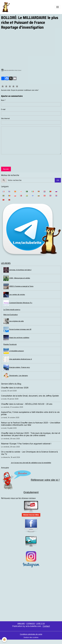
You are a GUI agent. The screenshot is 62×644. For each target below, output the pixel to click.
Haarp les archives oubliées (16, 338)
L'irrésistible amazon (14, 351)
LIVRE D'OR (40, 624)
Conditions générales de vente (31, 634)
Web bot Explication (11, 315)
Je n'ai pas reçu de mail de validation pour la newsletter (31, 463)
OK (58, 180)
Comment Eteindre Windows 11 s (18, 303)
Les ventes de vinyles (14, 295)
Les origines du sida (13, 321)
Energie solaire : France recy (17, 367)
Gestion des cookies (31, 637)
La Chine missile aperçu (12, 310)
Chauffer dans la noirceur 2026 (15, 388)
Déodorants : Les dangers (16, 376)
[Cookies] (4, 640)
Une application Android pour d (18, 359)
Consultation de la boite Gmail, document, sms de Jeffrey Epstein (30, 396)
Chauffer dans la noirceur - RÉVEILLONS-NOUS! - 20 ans (27, 404)
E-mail (3, 109)
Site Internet (5, 118)
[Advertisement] (24, 596)
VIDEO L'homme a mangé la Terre (18, 286)
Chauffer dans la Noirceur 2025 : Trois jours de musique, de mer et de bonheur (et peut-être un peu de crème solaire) (31, 434)
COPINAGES (31, 624)
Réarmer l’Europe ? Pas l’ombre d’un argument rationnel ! (26, 444)
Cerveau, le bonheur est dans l (17, 270)
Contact (46, 626)
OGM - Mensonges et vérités (17, 278)
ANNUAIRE (21, 624)
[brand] (6, 7)
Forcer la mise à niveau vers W (17, 329)
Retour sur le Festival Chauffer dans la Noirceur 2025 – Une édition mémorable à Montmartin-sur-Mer (31, 424)
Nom (3, 100)
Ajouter (6, 169)
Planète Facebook (10, 344)
